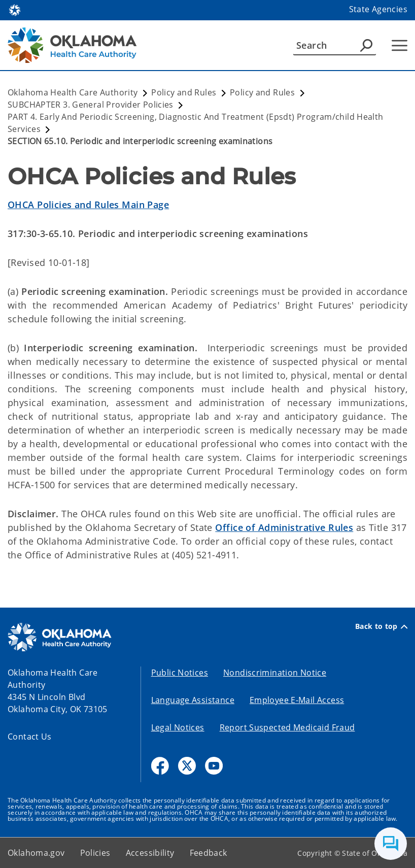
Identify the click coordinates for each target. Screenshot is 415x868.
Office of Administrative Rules (284, 527)
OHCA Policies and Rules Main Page (88, 205)
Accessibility (150, 853)
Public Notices (180, 673)
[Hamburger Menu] (400, 45)
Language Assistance (193, 700)
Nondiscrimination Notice (275, 673)
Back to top (381, 626)
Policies (95, 853)
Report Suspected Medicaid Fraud (287, 727)
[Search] (335, 45)
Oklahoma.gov (36, 853)
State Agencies (378, 9)
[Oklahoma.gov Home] (15, 9)
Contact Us (30, 737)
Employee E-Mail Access (297, 700)
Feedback (209, 853)
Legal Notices (178, 727)
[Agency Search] (366, 45)
